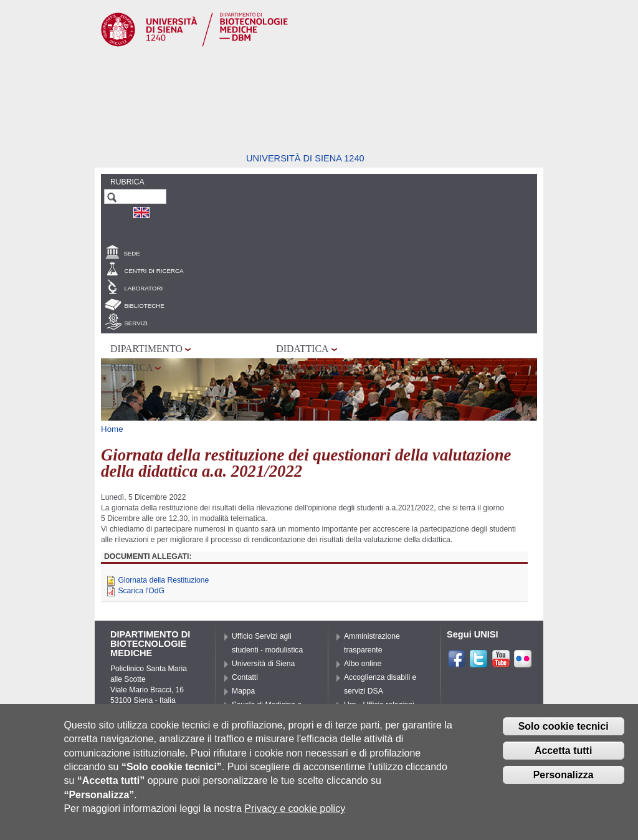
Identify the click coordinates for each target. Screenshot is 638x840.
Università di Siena (263, 664)
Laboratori (143, 288)
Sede (131, 253)
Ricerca (131, 367)
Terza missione (316, 367)
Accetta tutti (563, 751)
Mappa (243, 691)
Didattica (302, 349)
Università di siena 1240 (305, 158)
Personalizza (564, 775)
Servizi (136, 323)
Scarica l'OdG (141, 591)
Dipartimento (146, 349)
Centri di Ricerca (154, 271)
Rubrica (127, 182)
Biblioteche (144, 306)
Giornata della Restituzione (163, 580)
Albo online (363, 664)
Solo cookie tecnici (564, 726)
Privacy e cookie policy (295, 809)
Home (112, 429)
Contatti (245, 677)
